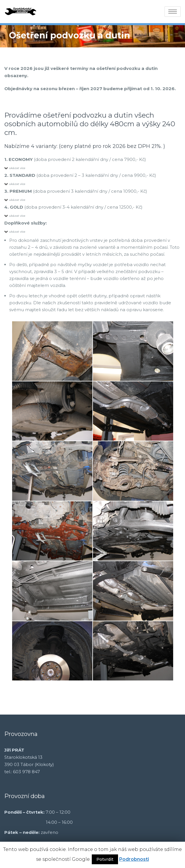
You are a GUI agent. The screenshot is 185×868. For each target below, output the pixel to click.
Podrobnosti (134, 859)
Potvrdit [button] (105, 859)
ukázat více (17, 168)
